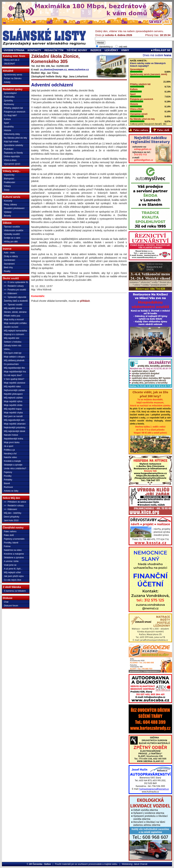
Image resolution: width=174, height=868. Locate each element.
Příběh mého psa (12, 316)
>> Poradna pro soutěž (15, 290)
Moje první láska (12, 442)
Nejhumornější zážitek (14, 390)
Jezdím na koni (11, 327)
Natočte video (10, 457)
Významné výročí (12, 164)
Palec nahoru (10, 531)
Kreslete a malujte (12, 461)
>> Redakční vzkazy (14, 286)
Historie (8, 130)
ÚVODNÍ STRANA (14, 50)
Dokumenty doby (12, 134)
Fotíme (7, 546)
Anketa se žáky (11, 491)
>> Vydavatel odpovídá (15, 297)
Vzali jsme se (10, 565)
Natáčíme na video (13, 550)
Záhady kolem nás (13, 346)
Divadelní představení (14, 208)
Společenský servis (13, 75)
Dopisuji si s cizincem (14, 334)
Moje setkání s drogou (14, 357)
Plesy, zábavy (10, 205)
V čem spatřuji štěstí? (14, 379)
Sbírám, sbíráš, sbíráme (15, 312)
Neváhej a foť (10, 454)
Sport (6, 123)
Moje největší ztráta (13, 405)
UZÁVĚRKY (111, 50)
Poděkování (9, 182)
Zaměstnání (9, 260)
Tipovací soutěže (12, 227)
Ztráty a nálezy (11, 256)
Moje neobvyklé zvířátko (15, 323)
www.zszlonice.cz (78, 70)
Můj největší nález (12, 387)
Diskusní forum (11, 606)
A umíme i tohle (11, 561)
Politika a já (9, 450)
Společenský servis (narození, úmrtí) (149, 74)
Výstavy (8, 212)
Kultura (7, 119)
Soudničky (9, 127)
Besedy (7, 216)
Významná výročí (139, 114)
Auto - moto (9, 253)
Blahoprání (9, 179)
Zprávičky (8, 101)
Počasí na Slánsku (13, 78)
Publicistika (9, 97)
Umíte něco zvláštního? (15, 469)
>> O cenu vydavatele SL (16, 282)
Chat (6, 602)
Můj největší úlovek (13, 308)
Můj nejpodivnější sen (14, 420)
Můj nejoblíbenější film (14, 368)
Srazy (7, 190)
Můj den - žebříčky (13, 513)
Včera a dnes (10, 160)
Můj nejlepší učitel (12, 572)
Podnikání (9, 149)
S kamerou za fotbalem (15, 591)
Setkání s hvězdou (13, 342)
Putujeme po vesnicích (15, 112)
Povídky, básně (11, 543)
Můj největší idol (12, 338)
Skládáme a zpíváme (14, 558)
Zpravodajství (10, 93)
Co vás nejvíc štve (12, 580)
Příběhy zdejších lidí (13, 108)
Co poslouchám (11, 364)
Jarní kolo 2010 (11, 520)
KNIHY (125, 50)
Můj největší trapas (13, 409)
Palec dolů (9, 535)
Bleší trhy (8, 268)
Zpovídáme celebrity (13, 145)
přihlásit (85, 301)
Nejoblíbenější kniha (13, 439)
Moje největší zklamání (15, 424)
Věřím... (8, 349)
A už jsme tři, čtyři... (13, 569)
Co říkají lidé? (10, 115)
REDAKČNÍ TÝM (54, 50)
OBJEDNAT (9, 64)
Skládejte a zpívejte (13, 465)
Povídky (8, 476)
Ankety (7, 82)
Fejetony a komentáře (14, 539)
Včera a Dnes (137, 109)
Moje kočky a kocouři (14, 319)
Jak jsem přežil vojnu (14, 576)
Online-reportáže (12, 156)
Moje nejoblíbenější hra (15, 372)
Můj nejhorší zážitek (13, 398)
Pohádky (8, 480)
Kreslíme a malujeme (14, 554)
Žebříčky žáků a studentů (16, 301)
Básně (7, 483)
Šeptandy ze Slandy (13, 153)
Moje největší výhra (13, 401)
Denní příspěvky (12, 517)
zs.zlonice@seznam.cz (54, 70)
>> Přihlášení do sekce (15, 502)
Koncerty (8, 201)
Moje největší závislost (15, 383)
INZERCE (96, 50)
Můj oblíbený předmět (14, 360)
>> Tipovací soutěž (13, 305)
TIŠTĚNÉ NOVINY (77, 50)
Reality (7, 271)
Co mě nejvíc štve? (13, 375)
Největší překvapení (13, 394)
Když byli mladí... (12, 142)
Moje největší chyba (13, 413)
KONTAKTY (34, 50)
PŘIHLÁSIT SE (161, 50)
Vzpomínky (9, 175)
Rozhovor (8, 487)
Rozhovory (9, 104)
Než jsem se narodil (13, 416)
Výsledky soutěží (12, 234)
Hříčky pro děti (11, 242)
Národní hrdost (11, 435)
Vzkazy (7, 186)
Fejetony (8, 472)
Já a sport (9, 446)
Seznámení (9, 264)
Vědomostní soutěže (14, 230)
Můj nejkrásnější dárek (15, 431)
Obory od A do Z (12, 60)
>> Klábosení (10, 293)
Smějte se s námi (12, 238)
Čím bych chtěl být (13, 353)
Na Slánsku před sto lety (15, 138)
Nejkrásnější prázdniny (15, 428)
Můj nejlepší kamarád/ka (15, 331)
